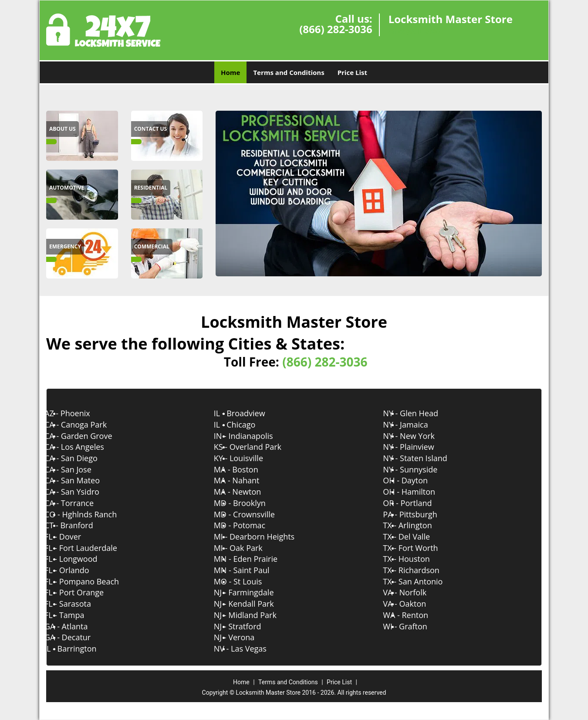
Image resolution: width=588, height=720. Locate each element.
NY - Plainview (417, 447)
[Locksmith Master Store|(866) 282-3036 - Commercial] (152, 247)
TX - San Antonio (421, 581)
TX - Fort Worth (419, 548)
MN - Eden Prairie (254, 559)
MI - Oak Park (247, 548)
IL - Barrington (79, 649)
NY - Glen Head (419, 413)
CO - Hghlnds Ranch (89, 514)
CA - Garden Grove (87, 436)
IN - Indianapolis (252, 436)
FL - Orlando (76, 570)
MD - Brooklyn (248, 503)
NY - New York (417, 436)
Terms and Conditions (289, 72)
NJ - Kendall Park (253, 604)
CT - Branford (78, 525)
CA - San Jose (77, 469)
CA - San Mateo (81, 480)
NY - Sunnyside (419, 469)
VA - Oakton (413, 604)
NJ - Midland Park (254, 615)
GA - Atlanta (75, 626)
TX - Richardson (420, 570)
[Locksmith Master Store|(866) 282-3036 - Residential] (151, 188)
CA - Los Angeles (83, 447)
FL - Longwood (79, 559)
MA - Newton (246, 492)
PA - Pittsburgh (419, 514)
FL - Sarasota (76, 604)
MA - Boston (245, 469)
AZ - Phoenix (76, 413)
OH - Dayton (414, 480)
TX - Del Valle (415, 537)
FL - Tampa (73, 615)
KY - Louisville (247, 458)
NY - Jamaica (414, 425)
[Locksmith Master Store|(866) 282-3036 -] (82, 135)
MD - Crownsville (253, 514)
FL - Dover (71, 537)
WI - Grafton (414, 626)
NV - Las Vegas (249, 649)
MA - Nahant (245, 480)
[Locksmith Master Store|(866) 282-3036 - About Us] (63, 129)
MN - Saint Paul (250, 570)
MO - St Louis (247, 581)
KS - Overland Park (256, 447)
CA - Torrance (78, 503)
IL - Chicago (243, 425)
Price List (352, 72)
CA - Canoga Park (84, 425)
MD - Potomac (248, 525)
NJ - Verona (243, 637)
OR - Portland (416, 503)
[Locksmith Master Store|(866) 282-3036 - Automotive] (67, 188)
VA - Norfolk (413, 592)
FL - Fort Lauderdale (90, 548)
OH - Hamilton (418, 492)
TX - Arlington (416, 525)
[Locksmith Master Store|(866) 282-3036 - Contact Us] (151, 129)
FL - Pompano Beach (90, 581)
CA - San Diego (80, 458)
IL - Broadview (248, 413)
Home (230, 72)
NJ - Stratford (246, 626)
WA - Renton (414, 615)
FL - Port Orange (83, 592)
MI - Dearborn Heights (263, 537)
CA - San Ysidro (81, 492)
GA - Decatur (76, 637)
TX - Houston (415, 559)
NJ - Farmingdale (253, 592)
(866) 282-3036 (336, 29)
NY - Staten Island (424, 458)
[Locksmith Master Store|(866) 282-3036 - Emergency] (65, 247)
